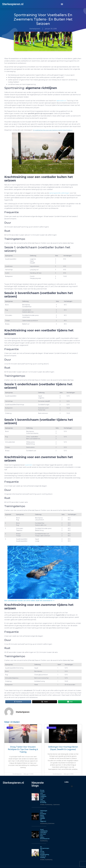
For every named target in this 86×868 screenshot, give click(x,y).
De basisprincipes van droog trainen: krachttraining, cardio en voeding (45, 852)
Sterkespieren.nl (13, 4)
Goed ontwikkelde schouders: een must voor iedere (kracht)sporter (45, 834)
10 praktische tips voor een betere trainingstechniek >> (53, 130)
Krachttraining (44, 823)
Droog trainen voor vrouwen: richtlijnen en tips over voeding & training (23, 749)
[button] (62, 4)
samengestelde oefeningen (59, 193)
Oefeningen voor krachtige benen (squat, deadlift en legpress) (44, 816)
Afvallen (42, 805)
